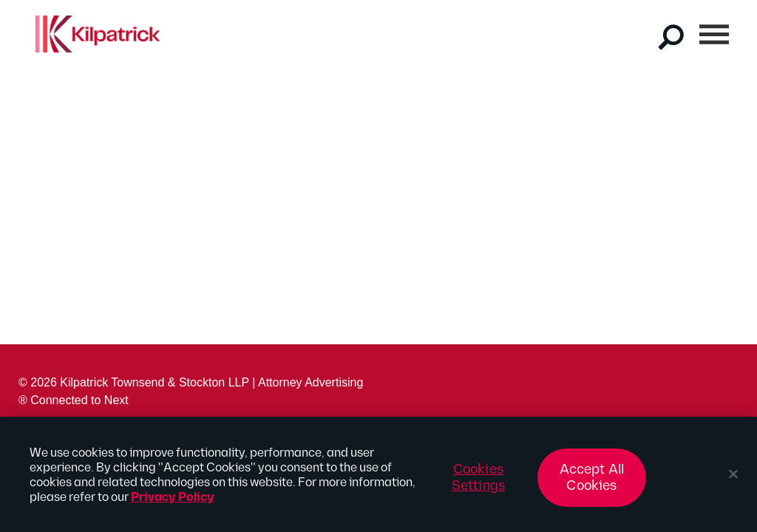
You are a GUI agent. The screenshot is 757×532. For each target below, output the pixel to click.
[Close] (733, 479)
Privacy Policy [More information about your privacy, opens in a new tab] (173, 502)
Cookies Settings (478, 482)
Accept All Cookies (592, 482)
